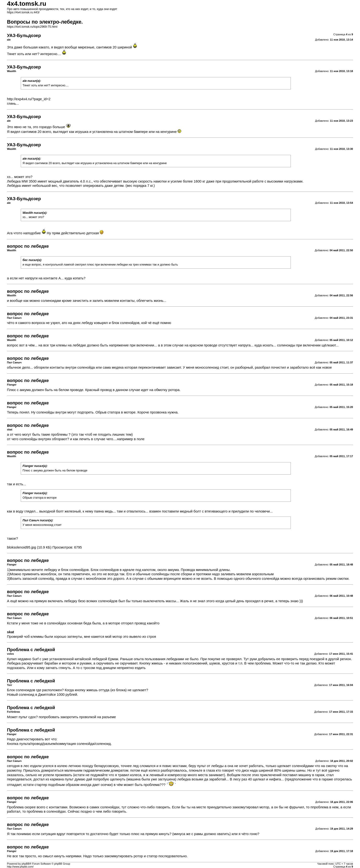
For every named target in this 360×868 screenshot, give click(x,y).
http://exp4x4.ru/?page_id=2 (29, 99)
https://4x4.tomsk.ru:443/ (23, 12)
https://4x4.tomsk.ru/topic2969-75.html (32, 27)
